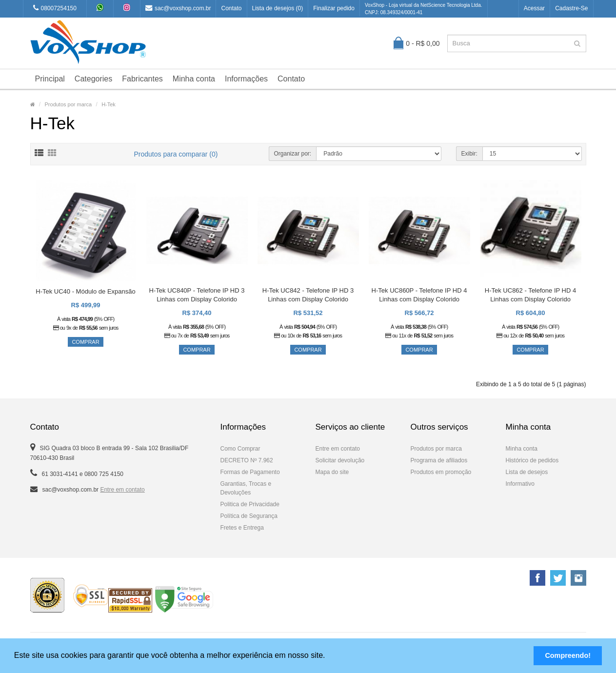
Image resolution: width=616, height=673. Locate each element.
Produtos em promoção (441, 472)
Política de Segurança (249, 516)
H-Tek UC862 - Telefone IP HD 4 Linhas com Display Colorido (530, 295)
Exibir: (469, 154)
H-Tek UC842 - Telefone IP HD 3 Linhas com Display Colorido (308, 295)
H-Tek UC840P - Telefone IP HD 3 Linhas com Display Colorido (197, 295)
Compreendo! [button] (568, 655)
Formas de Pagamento (250, 472)
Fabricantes (142, 79)
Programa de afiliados (439, 460)
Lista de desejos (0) (278, 8)
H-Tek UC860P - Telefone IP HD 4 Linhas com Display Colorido (419, 295)
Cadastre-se (571, 8)
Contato (231, 8)
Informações (246, 79)
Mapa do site (332, 472)
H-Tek (109, 104)
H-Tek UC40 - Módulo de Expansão (86, 291)
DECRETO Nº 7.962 (247, 460)
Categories (93, 79)
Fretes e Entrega (242, 528)
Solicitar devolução (340, 460)
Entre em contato (122, 490)
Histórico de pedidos (532, 460)
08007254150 (55, 8)
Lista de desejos (527, 472)
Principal (50, 79)
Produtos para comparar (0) (176, 154)
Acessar (534, 8)
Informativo (520, 484)
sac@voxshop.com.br (178, 8)
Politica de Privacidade (250, 504)
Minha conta (194, 79)
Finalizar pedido (334, 8)
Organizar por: (293, 154)
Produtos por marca (69, 104)
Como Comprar (240, 449)
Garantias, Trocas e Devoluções (246, 488)
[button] (329, 656)
